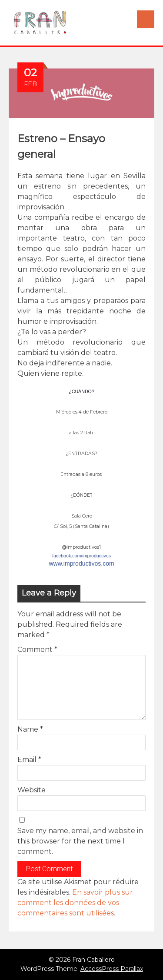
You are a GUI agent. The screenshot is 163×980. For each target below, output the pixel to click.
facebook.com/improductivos (81, 556)
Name (30, 729)
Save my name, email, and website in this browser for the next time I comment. (80, 841)
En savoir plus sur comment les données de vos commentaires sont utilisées (75, 903)
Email (29, 760)
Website (32, 790)
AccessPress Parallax (112, 969)
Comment (37, 650)
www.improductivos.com (81, 563)
